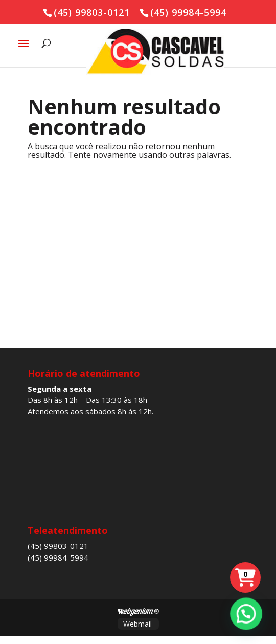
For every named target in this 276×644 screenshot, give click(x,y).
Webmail (137, 624)
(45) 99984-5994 (58, 557)
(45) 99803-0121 (58, 546)
